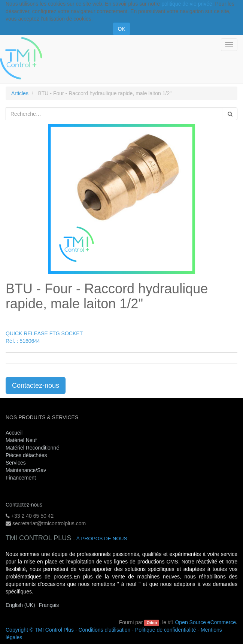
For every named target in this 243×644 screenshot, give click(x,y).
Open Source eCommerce (205, 622)
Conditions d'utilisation (104, 630)
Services (16, 463)
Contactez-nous (36, 386)
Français (49, 605)
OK (121, 29)
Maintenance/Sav (26, 470)
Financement (21, 478)
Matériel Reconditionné (32, 448)
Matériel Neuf (21, 440)
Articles (20, 93)
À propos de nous (102, 539)
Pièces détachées (26, 455)
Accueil (14, 433)
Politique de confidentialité (166, 630)
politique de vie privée (187, 4)
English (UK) (20, 605)
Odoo (152, 623)
